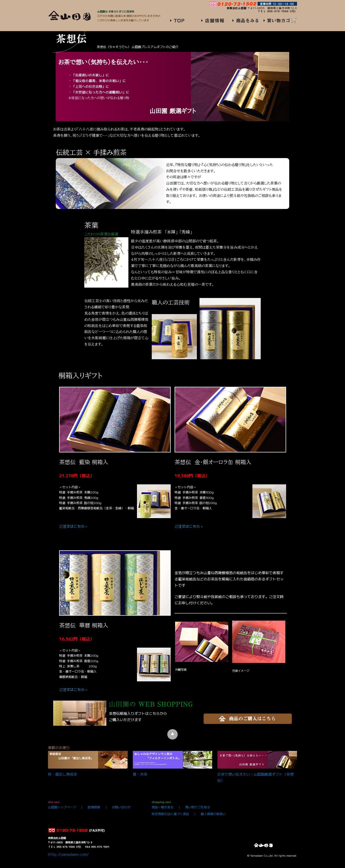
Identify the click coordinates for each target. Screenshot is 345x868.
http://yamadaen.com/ (68, 854)
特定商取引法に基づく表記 (170, 814)
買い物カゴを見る (198, 807)
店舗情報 (94, 807)
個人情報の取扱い (213, 814)
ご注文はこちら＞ (74, 526)
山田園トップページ (62, 807)
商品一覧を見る (163, 807)
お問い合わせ (121, 807)
